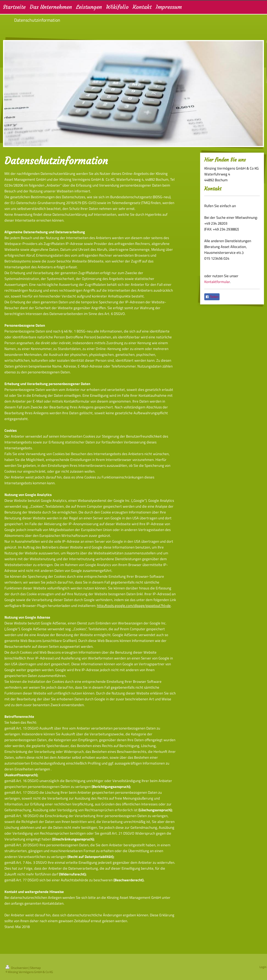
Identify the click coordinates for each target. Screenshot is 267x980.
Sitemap (35, 968)
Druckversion (17, 968)
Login (263, 967)
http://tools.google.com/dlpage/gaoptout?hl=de (134, 606)
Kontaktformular (217, 282)
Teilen (212, 297)
